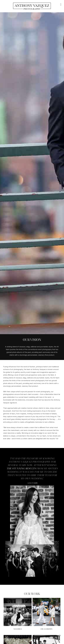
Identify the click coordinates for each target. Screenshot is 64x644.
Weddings (18, 629)
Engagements (46, 629)
